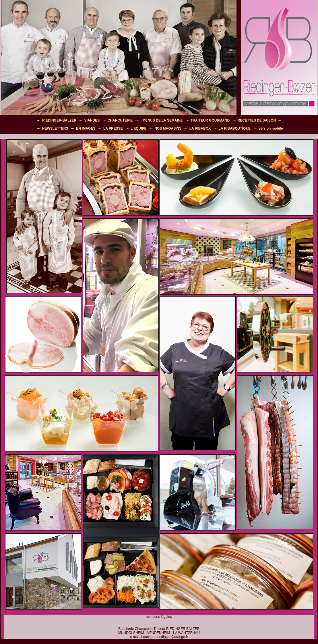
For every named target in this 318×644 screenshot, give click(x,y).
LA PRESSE (113, 128)
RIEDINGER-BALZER (59, 120)
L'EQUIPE (139, 128)
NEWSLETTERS (55, 128)
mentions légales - (160, 617)
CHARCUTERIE (120, 120)
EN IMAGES (86, 128)
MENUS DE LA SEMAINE (162, 120)
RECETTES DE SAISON (257, 120)
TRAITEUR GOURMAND (210, 120)
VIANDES (92, 120)
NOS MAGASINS (168, 128)
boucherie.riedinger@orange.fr (165, 637)
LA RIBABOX (200, 128)
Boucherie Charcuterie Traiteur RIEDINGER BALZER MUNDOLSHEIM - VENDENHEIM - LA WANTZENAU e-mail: (159, 633)
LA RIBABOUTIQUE (235, 128)
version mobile (271, 128)
